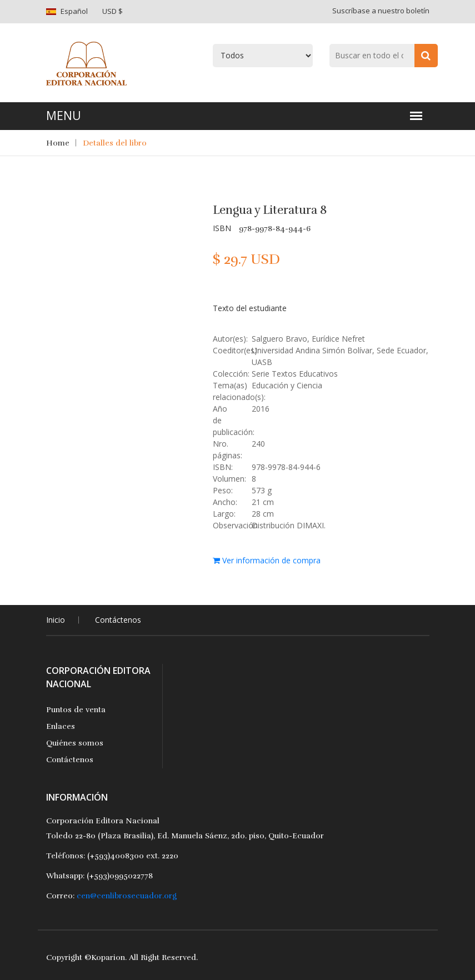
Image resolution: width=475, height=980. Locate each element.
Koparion (108, 957)
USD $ (112, 11)
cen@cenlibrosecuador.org (127, 896)
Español (74, 11)
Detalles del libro (115, 143)
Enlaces (61, 726)
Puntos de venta (76, 710)
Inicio (56, 620)
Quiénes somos (75, 743)
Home (58, 143)
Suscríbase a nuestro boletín (381, 11)
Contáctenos (118, 620)
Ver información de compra (267, 560)
